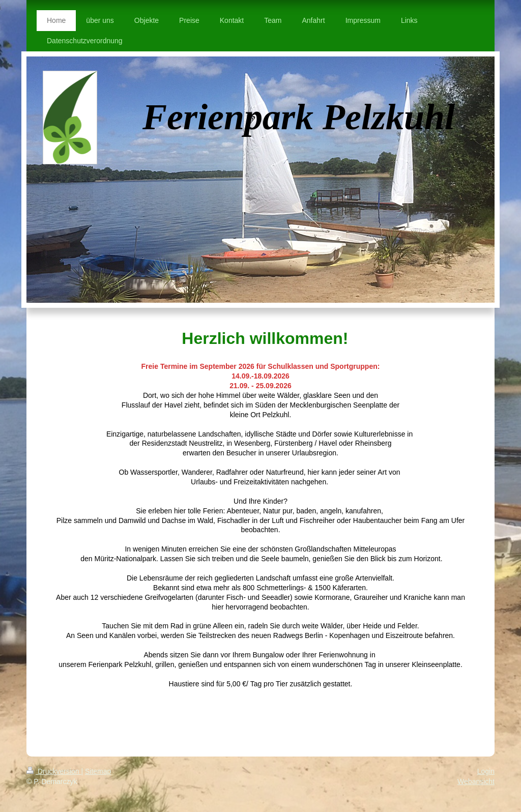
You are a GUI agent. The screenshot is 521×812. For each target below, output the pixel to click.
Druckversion (54, 771)
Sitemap (98, 771)
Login (486, 771)
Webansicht (476, 781)
